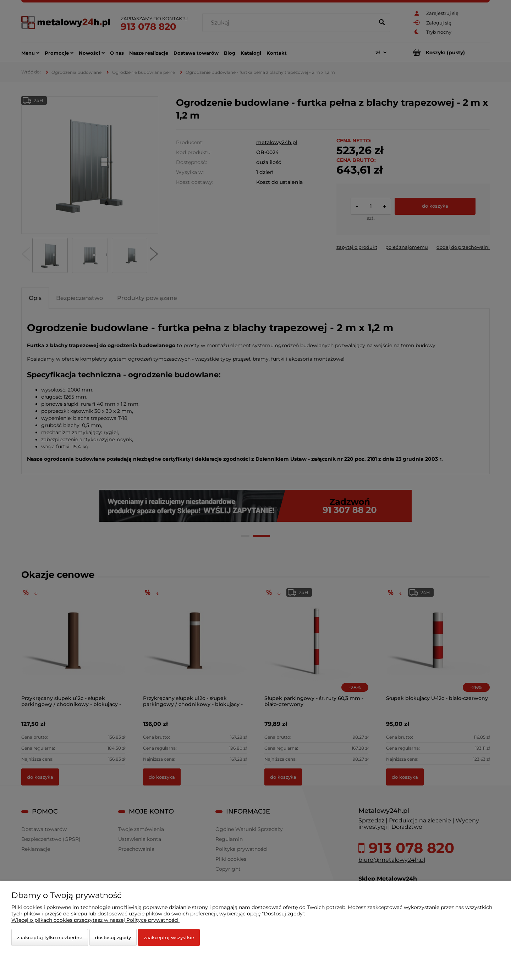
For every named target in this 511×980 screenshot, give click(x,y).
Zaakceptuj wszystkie (169, 937)
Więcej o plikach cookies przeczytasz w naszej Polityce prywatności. (95, 920)
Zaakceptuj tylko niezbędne (50, 937)
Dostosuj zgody (113, 937)
